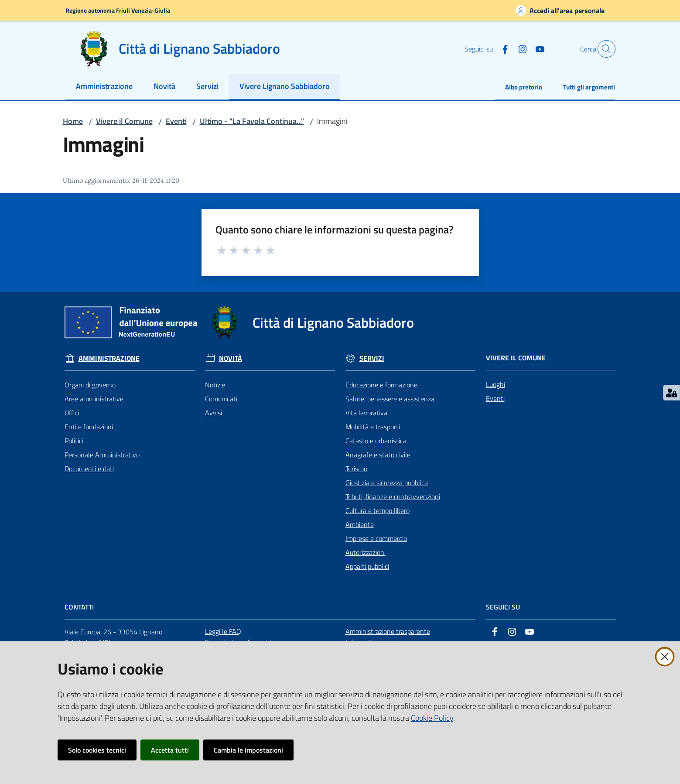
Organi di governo (90, 385)
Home (73, 121)
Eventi (176, 121)
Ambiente (360, 524)
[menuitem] (104, 87)
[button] (605, 49)
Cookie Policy (432, 718)
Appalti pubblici (367, 566)
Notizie (215, 385)
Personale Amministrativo (102, 455)
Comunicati (221, 399)
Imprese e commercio (376, 538)
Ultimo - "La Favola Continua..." (252, 121)
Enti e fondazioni (89, 427)
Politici (74, 441)
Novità (231, 358)
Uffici (72, 413)
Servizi (372, 358)
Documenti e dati (89, 469)
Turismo (356, 469)
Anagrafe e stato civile (378, 455)
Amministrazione (109, 358)
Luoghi (495, 384)
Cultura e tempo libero (378, 510)
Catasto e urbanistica (376, 441)
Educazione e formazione (381, 385)
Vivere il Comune (124, 121)
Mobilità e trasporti (373, 427)
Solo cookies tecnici (97, 750)
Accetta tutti (170, 750)
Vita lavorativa (366, 413)
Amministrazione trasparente (388, 631)
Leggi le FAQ (223, 631)
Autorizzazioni (366, 552)
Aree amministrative (94, 399)
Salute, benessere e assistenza (390, 399)
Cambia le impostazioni (248, 750)
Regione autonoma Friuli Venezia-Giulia (118, 10)
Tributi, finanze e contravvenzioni (393, 496)
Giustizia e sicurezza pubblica (387, 483)
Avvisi (214, 413)
